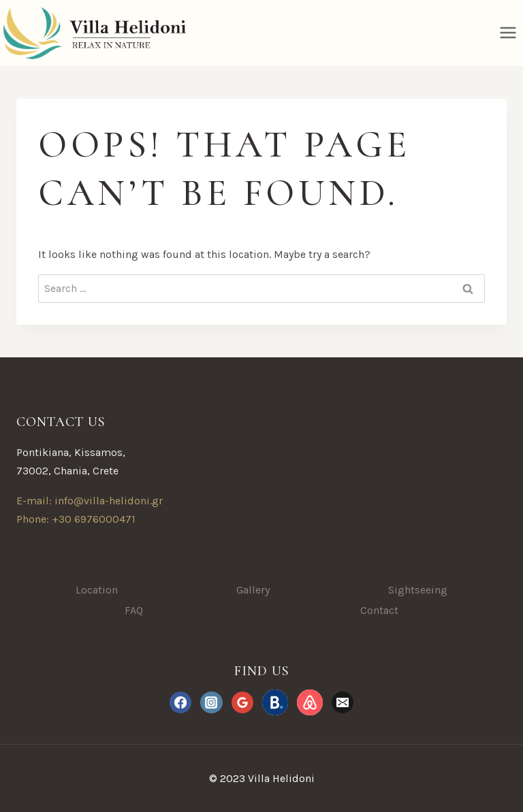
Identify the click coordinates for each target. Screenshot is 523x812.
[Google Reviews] (242, 702)
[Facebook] (180, 702)
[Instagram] (211, 702)
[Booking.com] (275, 702)
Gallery (253, 590)
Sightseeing (418, 590)
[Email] (343, 702)
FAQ (134, 610)
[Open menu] (508, 33)
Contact (379, 610)
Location (97, 590)
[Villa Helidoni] (93, 33)
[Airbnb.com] (310, 702)
